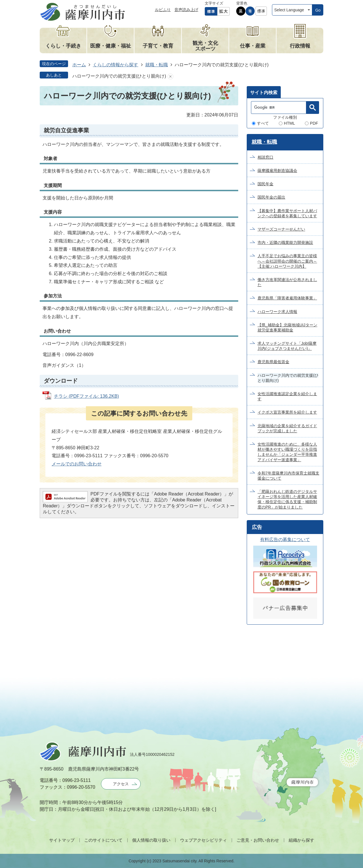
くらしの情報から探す (115, 65)
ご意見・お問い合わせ (258, 840)
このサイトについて (103, 840)
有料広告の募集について (285, 540)
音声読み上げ (186, 10)
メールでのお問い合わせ (77, 464)
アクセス (121, 784)
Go (318, 10)
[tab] (264, 92)
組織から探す (301, 840)
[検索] (280, 108)
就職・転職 (157, 65)
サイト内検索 (264, 92)
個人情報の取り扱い (151, 840)
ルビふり (163, 10)
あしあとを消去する (170, 76)
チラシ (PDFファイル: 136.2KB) (86, 396)
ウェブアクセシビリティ (203, 840)
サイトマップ (62, 840)
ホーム (79, 65)
